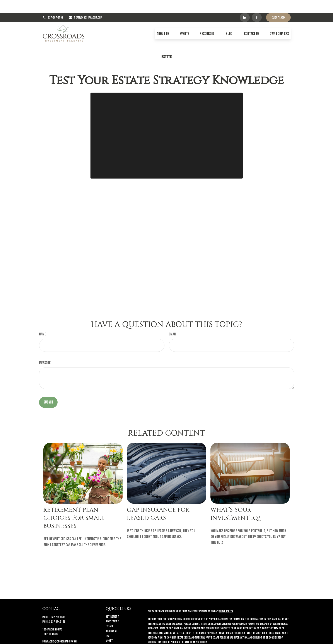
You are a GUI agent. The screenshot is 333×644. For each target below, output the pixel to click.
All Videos (111, 642)
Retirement (112, 604)
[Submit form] (48, 389)
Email (173, 321)
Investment (112, 608)
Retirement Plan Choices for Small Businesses (74, 505)
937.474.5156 (58, 609)
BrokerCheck (226, 598)
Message (45, 350)
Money (109, 628)
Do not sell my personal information (251, 641)
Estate (109, 613)
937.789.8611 (58, 604)
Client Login (278, 4)
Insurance (111, 618)
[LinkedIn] (245, 4)
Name (43, 321)
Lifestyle (111, 632)
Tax (108, 623)
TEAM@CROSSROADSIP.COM (88, 4)
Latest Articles (115, 637)
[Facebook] (257, 4)
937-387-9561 (55, 4)
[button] (163, 21)
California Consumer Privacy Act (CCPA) (262, 637)
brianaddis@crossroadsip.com (59, 628)
